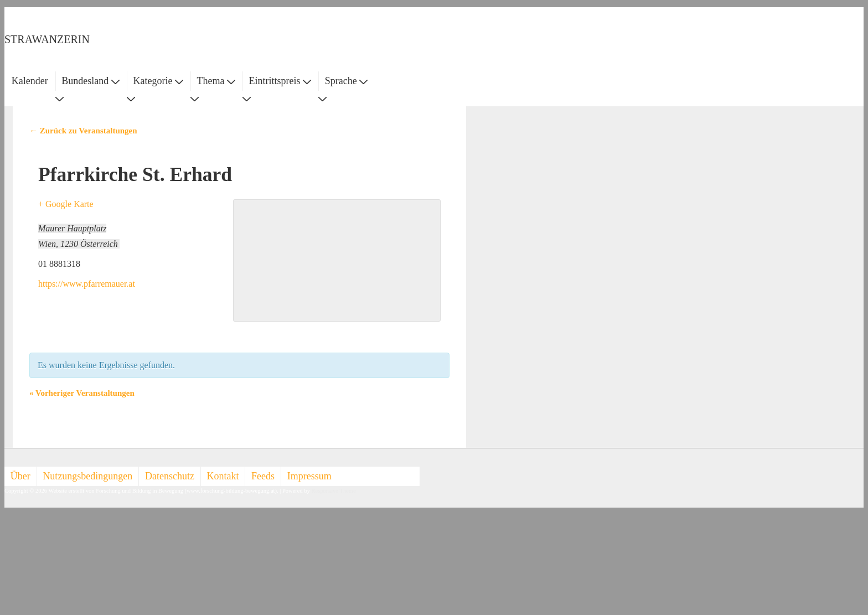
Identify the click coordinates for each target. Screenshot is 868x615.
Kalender (30, 81)
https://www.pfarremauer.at (87, 284)
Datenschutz (170, 476)
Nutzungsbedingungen (87, 476)
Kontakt (223, 476)
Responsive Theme (334, 491)
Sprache (346, 81)
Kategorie (158, 81)
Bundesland (91, 81)
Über (20, 476)
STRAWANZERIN (47, 39)
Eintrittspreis (280, 81)
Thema (216, 81)
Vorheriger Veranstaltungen (82, 393)
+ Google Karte (66, 204)
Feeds (263, 476)
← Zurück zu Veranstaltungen (83, 131)
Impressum (309, 476)
